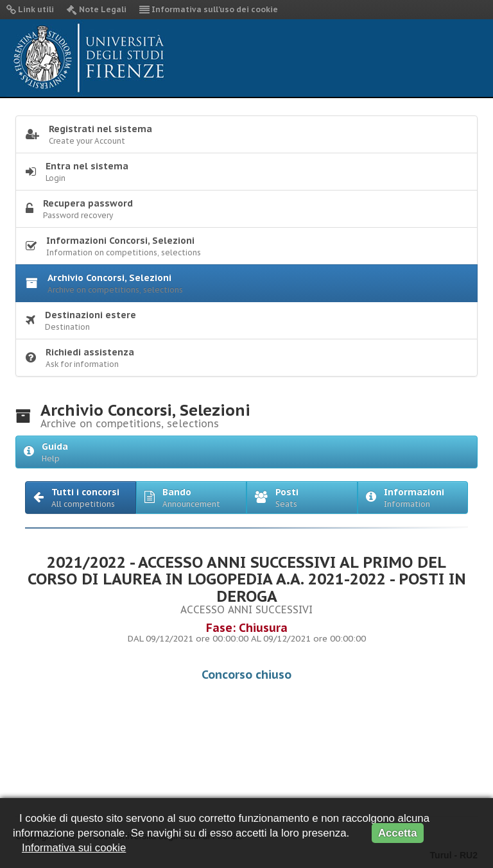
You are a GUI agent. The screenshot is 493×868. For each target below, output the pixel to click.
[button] (81, 498)
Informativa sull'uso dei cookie (209, 9)
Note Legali (97, 9)
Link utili (30, 9)
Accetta (398, 833)
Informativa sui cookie (74, 848)
